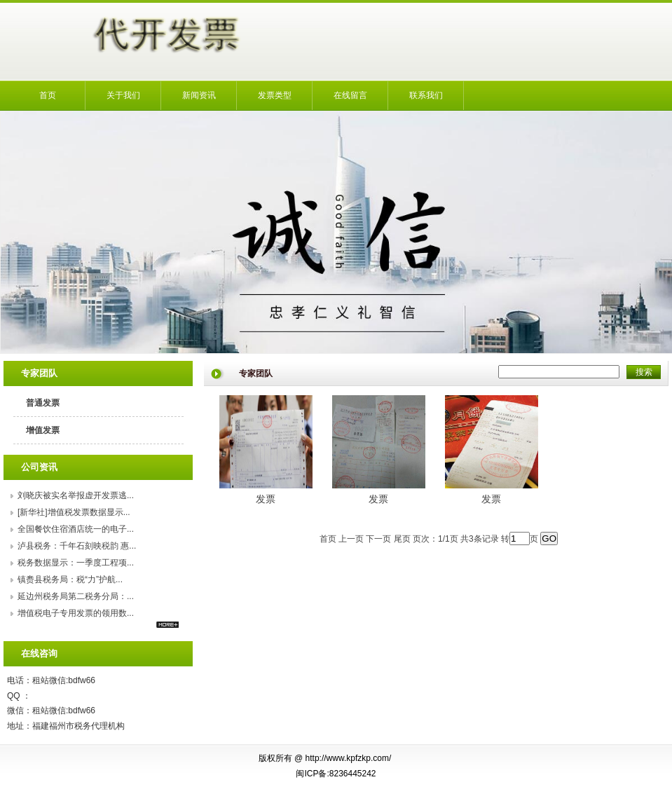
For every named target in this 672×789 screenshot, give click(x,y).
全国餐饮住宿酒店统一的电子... (76, 529)
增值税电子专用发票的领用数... (76, 613)
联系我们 (426, 95)
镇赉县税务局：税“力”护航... (70, 579)
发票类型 (275, 95)
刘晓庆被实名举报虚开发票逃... (76, 495)
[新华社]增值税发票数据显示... (74, 512)
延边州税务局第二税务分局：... (76, 596)
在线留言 (350, 95)
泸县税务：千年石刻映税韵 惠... (77, 546)
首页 (48, 95)
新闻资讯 (199, 95)
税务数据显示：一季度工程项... (76, 563)
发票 (266, 499)
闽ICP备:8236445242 (336, 774)
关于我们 (123, 95)
